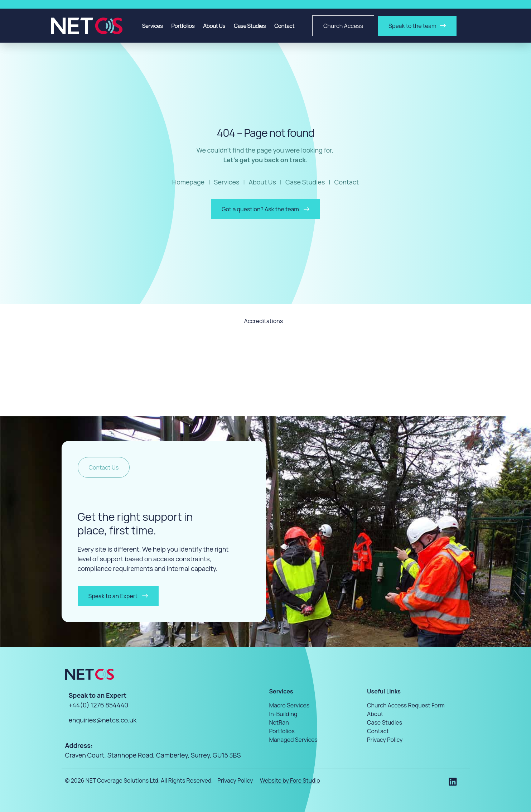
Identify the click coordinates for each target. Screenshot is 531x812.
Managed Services (293, 739)
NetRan (279, 722)
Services (153, 26)
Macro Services (289, 705)
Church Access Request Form (406, 705)
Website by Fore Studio (290, 780)
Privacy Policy (385, 739)
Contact (284, 26)
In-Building (283, 713)
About (375, 713)
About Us (214, 26)
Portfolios (183, 26)
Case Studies (250, 26)
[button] (104, 467)
